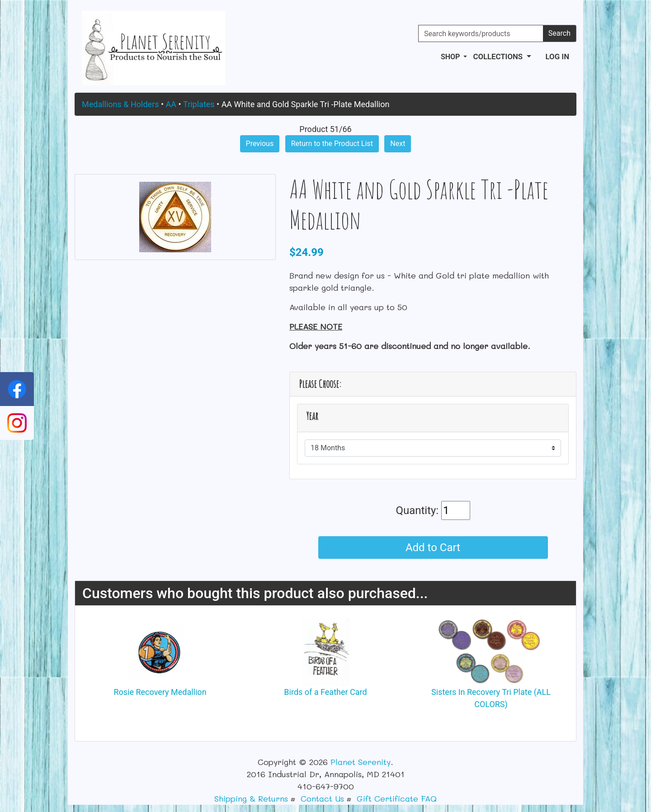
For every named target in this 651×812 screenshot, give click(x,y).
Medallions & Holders (120, 104)
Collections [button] (499, 57)
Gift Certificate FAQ (397, 798)
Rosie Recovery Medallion (160, 692)
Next (398, 144)
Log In (557, 57)
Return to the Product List (332, 144)
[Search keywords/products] (481, 33)
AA (171, 104)
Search (559, 33)
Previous (260, 144)
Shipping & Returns (251, 798)
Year (312, 416)
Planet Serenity (361, 762)
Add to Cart (433, 548)
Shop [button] (451, 57)
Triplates (199, 104)
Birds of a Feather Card (325, 692)
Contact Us (322, 798)
